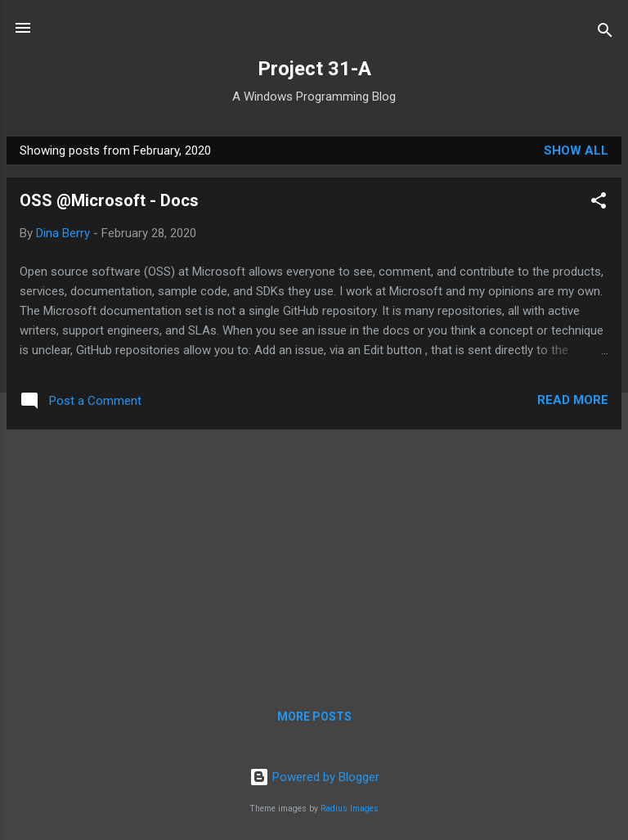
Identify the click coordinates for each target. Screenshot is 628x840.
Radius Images (350, 809)
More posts (314, 716)
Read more (573, 400)
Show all (576, 150)
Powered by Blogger (314, 777)
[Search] (605, 33)
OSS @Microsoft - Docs (109, 200)
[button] (599, 203)
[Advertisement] (314, 557)
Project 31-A (314, 69)
